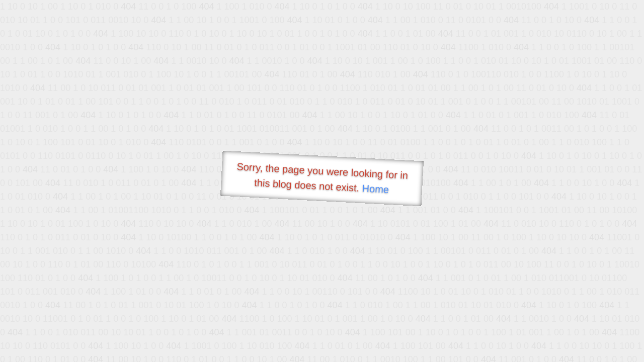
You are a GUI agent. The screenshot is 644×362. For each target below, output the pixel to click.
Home (375, 189)
